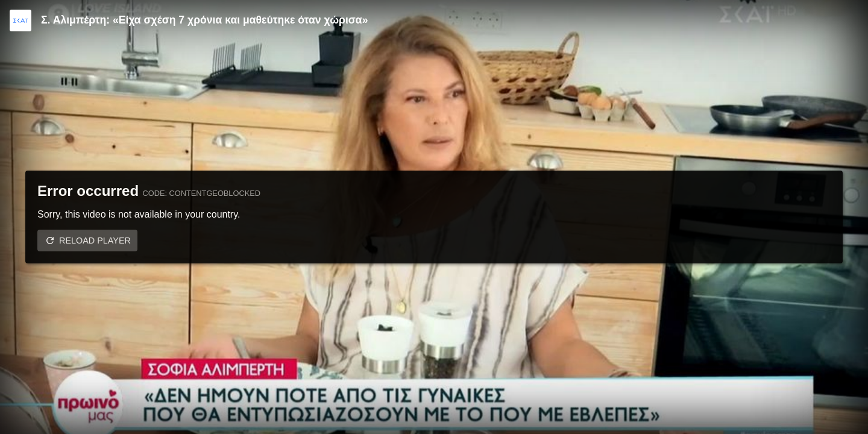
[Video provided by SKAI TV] (20, 20)
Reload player (95, 241)
